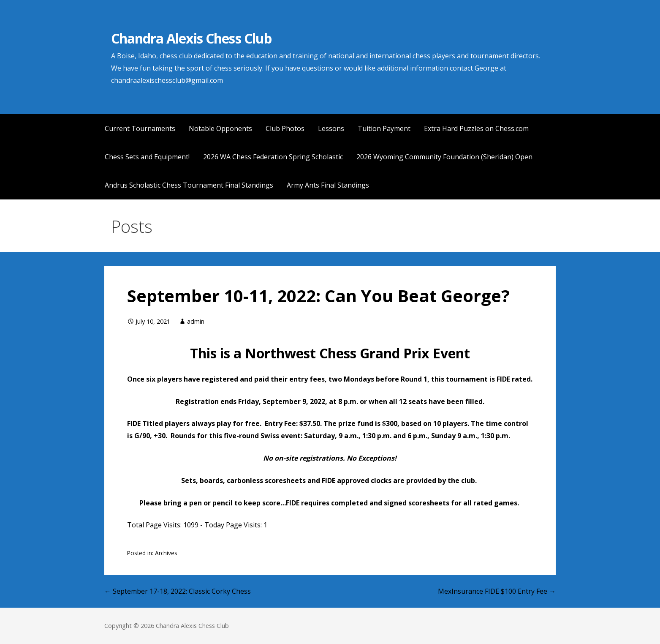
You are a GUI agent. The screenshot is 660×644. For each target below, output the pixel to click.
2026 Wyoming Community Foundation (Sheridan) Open (444, 157)
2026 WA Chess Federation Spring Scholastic (273, 157)
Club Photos (285, 128)
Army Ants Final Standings (328, 185)
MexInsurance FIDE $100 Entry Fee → (497, 591)
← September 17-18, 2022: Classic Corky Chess (178, 591)
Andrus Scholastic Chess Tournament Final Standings (189, 185)
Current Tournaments (140, 128)
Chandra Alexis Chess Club (191, 38)
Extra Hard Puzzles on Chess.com (476, 128)
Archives (166, 553)
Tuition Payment (384, 128)
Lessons (331, 128)
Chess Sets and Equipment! (147, 157)
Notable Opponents (220, 128)
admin (196, 321)
